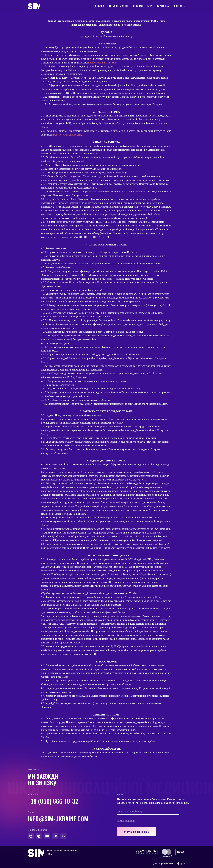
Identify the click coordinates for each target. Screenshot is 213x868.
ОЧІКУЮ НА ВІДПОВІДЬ (137, 832)
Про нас (138, 6)
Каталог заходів (119, 6)
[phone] (148, 821)
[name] (148, 811)
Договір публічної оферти (169, 863)
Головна (99, 6)
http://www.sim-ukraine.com (102, 63)
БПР (150, 6)
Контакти (180, 6)
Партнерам (163, 6)
